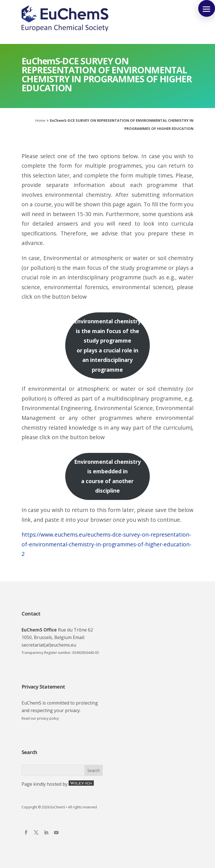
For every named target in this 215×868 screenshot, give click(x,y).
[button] (207, 8)
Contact (31, 614)
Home (40, 120)
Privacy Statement (43, 687)
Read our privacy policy (40, 718)
